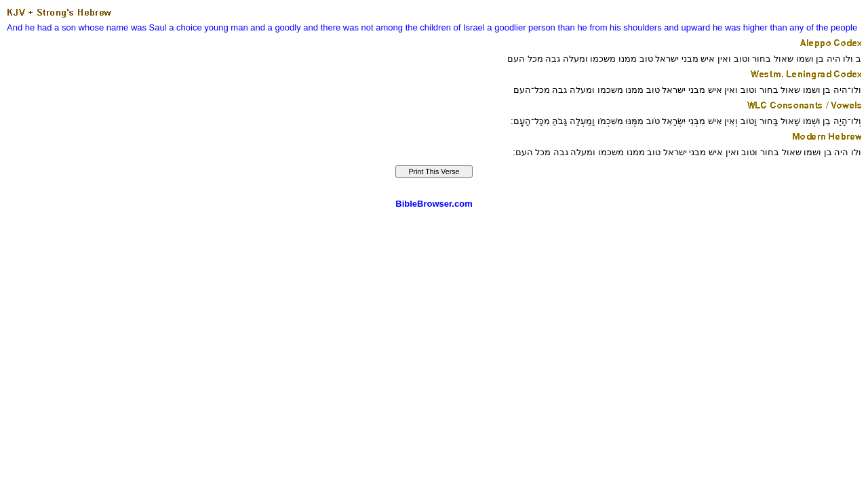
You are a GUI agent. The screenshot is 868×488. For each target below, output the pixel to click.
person (542, 27)
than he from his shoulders (609, 27)
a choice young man (208, 27)
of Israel (469, 27)
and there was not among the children (377, 27)
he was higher (740, 27)
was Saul (149, 27)
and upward (687, 27)
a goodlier (506, 27)
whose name (104, 27)
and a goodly (275, 27)
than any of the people (813, 27)
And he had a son (41, 27)
